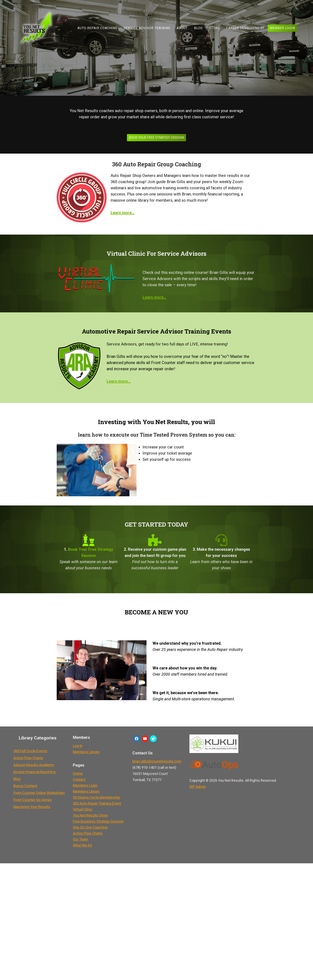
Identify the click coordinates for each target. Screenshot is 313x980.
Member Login (282, 28)
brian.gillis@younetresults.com (157, 761)
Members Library (86, 752)
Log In (78, 746)
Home (78, 773)
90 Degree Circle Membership (96, 797)
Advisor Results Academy (34, 765)
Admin (198, 787)
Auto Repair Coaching (97, 28)
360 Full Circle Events (30, 751)
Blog (198, 28)
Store (214, 28)
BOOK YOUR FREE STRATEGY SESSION (156, 138)
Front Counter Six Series (33, 800)
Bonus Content (25, 786)
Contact (79, 779)
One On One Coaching (90, 827)
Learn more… (155, 297)
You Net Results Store (90, 815)
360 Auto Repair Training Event (97, 803)
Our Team (81, 839)
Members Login (85, 785)
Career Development (245, 28)
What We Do (82, 845)
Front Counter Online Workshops (39, 793)
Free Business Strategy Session (98, 821)
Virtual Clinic (83, 809)
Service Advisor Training (147, 28)
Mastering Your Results (32, 807)
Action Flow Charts (28, 758)
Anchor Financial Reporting (34, 772)
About (182, 28)
